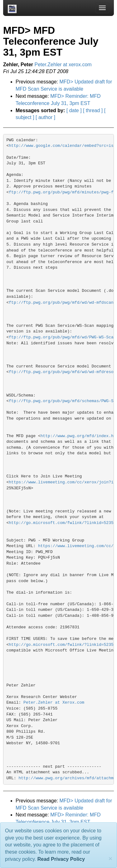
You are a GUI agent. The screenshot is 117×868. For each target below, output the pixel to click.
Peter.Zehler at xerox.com (63, 65)
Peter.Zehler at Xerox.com (54, 703)
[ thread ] (93, 110)
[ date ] (74, 110)
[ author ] (45, 117)
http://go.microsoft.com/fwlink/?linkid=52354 (62, 523)
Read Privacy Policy (61, 859)
